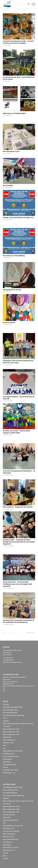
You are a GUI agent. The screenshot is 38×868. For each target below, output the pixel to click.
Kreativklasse (7, 759)
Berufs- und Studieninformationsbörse (14, 686)
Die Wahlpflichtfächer (10, 713)
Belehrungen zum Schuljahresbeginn (14, 113)
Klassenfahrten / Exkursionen (13, 751)
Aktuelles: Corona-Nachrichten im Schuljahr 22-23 (18, 218)
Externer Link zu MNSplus (10, 682)
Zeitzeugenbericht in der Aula (12, 290)
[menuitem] (28, 4)
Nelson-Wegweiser (9, 740)
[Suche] (28, 4)
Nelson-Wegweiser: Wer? (11, 732)
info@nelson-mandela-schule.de (12, 662)
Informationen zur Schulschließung (14, 256)
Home (5, 718)
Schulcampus (7, 679)
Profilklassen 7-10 (9, 773)
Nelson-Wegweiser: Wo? (11, 735)
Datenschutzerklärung (10, 820)
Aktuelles (6, 704)
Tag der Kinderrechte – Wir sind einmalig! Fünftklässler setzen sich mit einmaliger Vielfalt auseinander (17, 584)
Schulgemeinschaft (9, 765)
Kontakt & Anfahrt (9, 815)
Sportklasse (7, 762)
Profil (5, 745)
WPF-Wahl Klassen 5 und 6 (11, 152)
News (5, 856)
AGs (4, 748)
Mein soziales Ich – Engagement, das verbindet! (18, 507)
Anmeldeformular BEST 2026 (13, 707)
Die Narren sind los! (9, 323)
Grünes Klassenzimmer (11, 756)
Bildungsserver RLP (8, 684)
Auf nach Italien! (8, 186)
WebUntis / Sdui (8, 743)
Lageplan (6, 721)
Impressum (7, 817)
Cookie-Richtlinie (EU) (10, 710)
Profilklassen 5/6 (9, 754)
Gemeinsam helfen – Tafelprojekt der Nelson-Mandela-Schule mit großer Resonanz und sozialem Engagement (19, 542)
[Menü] (32, 4)
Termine (6, 858)
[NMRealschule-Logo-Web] (16, 4)
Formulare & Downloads (11, 831)
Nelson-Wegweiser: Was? (11, 729)
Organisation (7, 737)
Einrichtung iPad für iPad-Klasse (14, 715)
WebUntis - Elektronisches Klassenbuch (14, 677)
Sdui (4, 690)
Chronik (5, 767)
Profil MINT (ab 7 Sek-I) (11, 770)
